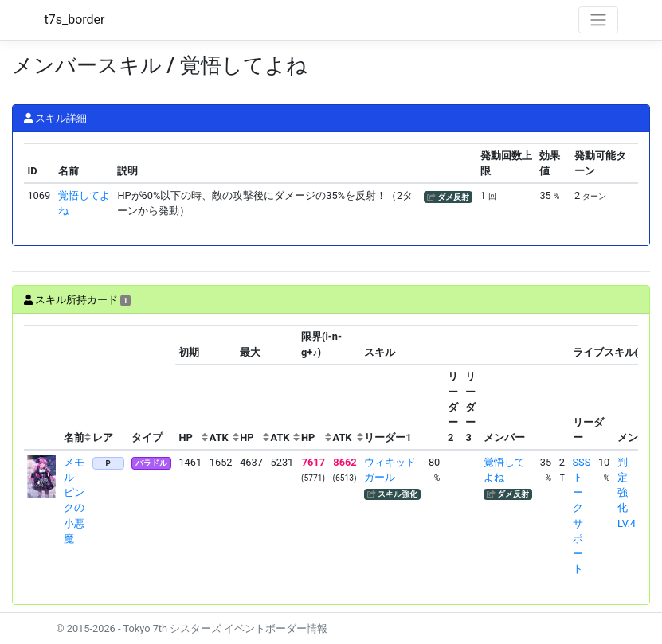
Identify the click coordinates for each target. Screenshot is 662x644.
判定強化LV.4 (627, 493)
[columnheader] (42, 387)
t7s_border (75, 20)
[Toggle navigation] (598, 20)
